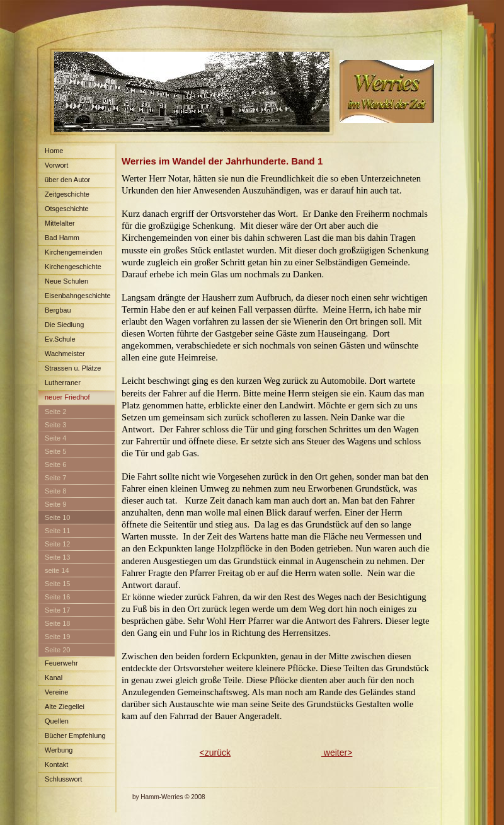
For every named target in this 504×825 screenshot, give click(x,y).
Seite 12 (57, 544)
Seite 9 (55, 504)
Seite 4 (55, 438)
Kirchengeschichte (73, 267)
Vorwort (56, 165)
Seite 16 (57, 597)
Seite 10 (57, 517)
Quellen (57, 721)
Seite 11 (57, 531)
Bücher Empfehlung (75, 736)
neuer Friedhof (67, 397)
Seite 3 (55, 425)
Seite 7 (55, 478)
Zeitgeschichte (67, 194)
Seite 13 (57, 557)
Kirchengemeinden (74, 252)
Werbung (59, 750)
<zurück (215, 753)
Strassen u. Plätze (73, 368)
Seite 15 (57, 584)
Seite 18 (57, 623)
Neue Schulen (66, 281)
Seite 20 (57, 650)
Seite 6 (55, 464)
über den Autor (67, 180)
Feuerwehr (61, 663)
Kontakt (56, 764)
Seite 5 (55, 451)
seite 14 (57, 570)
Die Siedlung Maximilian (61, 327)
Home (54, 151)
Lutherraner (63, 383)
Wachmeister (65, 354)
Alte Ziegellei (65, 707)
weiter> (337, 753)
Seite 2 (55, 412)
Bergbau (58, 310)
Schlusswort (63, 779)
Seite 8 (55, 491)
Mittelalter (60, 223)
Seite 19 (57, 637)
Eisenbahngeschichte (78, 296)
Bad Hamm (62, 238)
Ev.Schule (60, 339)
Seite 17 (57, 610)
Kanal (54, 678)
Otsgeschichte (67, 209)
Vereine (56, 692)
